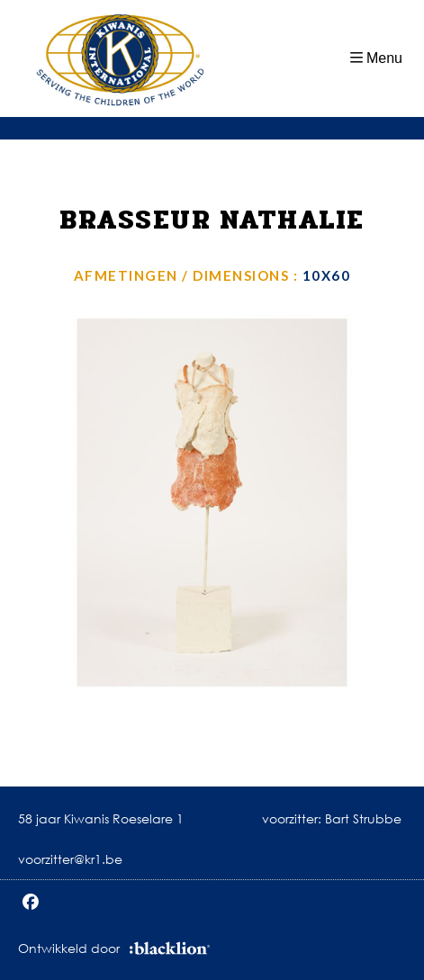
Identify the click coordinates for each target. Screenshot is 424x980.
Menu (384, 58)
